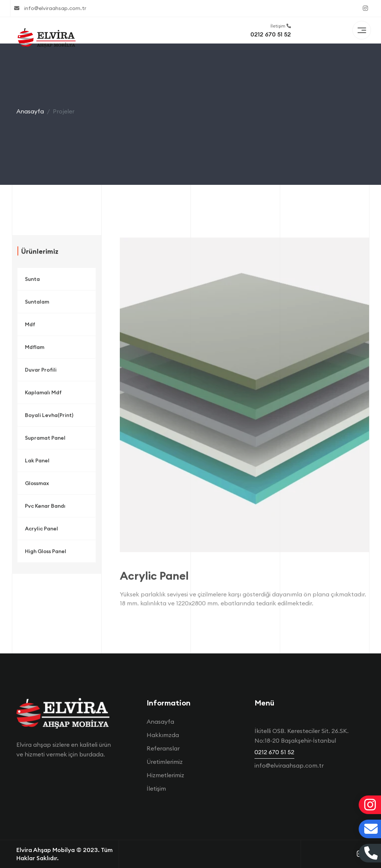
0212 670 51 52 (271, 34)
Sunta (32, 282)
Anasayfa (30, 111)
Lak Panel (37, 463)
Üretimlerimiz (165, 762)
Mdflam (35, 350)
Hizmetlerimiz (165, 775)
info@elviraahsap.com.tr (50, 8)
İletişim (156, 788)
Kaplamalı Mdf (43, 395)
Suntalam (37, 304)
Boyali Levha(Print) (49, 418)
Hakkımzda (163, 735)
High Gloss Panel (46, 554)
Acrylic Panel (41, 531)
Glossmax (37, 486)
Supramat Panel (45, 440)
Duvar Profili (41, 372)
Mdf (30, 327)
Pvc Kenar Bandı (45, 508)
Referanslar (163, 748)
